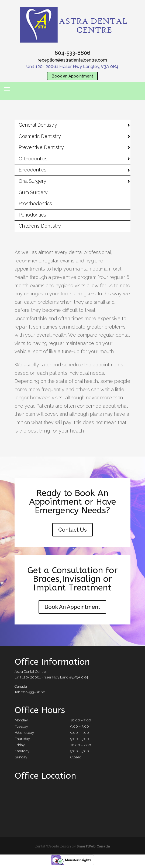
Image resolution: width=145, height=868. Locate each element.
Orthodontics (33, 159)
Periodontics (32, 215)
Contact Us (72, 530)
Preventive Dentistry (41, 147)
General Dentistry (38, 125)
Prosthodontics (35, 203)
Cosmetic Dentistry (40, 136)
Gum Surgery (33, 192)
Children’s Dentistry (40, 226)
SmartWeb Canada (93, 846)
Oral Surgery (32, 181)
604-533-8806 (72, 53)
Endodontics (32, 170)
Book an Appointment (72, 76)
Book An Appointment (72, 607)
